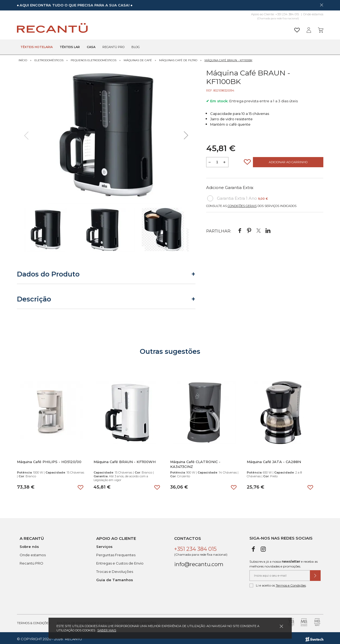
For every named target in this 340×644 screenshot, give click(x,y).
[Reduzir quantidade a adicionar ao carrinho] (210, 160)
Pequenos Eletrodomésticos (94, 58)
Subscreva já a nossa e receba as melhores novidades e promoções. (284, 562)
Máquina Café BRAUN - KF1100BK (228, 58)
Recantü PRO (31, 561)
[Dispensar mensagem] (321, 5)
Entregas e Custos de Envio (120, 561)
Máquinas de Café (138, 58)
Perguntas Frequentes (116, 553)
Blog (136, 47)
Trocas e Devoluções (115, 570)
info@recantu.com (199, 562)
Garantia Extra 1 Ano (238, 197)
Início (23, 58)
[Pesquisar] (212, 28)
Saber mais (107, 630)
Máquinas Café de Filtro (178, 58)
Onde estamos (313, 14)
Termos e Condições (291, 583)
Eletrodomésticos (49, 58)
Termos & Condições (34, 621)
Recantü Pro (113, 47)
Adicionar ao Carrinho (288, 160)
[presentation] (26, 133)
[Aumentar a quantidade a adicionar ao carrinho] (225, 160)
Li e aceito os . (278, 584)
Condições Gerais (242, 204)
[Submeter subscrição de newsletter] (315, 574)
